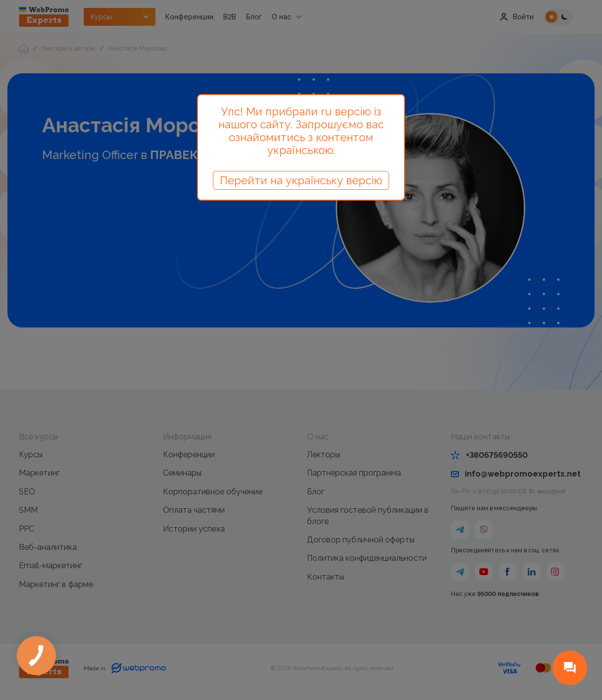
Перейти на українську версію (301, 180)
